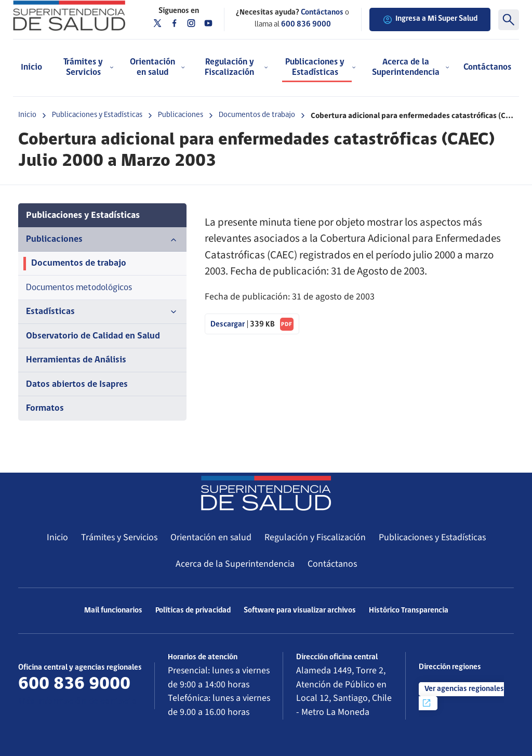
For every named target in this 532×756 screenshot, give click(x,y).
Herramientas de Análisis (76, 360)
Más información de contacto (78, 702)
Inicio (31, 67)
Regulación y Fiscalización (315, 537)
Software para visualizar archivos (300, 611)
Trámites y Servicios (119, 537)
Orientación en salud (211, 537)
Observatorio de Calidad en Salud (93, 336)
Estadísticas (102, 312)
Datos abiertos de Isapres (77, 384)
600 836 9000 (306, 25)
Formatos (45, 408)
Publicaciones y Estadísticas (97, 115)
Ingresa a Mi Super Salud (430, 20)
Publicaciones (181, 115)
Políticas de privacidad (193, 611)
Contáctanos (487, 67)
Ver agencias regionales (463, 697)
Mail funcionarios (113, 611)
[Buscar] (509, 20)
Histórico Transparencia (409, 611)
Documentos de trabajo (257, 115)
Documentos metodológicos (79, 288)
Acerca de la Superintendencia (235, 564)
